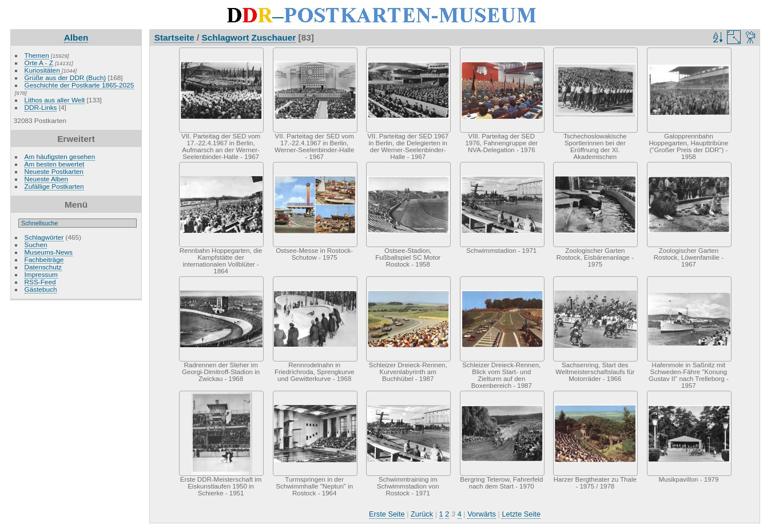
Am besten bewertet (55, 164)
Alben (76, 37)
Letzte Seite (521, 514)
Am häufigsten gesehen (60, 156)
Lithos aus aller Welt (55, 100)
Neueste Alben (47, 179)
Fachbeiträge (44, 259)
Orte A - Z (39, 63)
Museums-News (49, 252)
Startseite (174, 37)
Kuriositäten (43, 70)
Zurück (422, 514)
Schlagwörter (44, 237)
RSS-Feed (40, 282)
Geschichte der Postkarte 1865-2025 (80, 85)
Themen (37, 55)
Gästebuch (41, 289)
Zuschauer (274, 37)
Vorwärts (482, 514)
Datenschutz (43, 267)
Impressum (41, 274)
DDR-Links (41, 107)
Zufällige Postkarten (54, 186)
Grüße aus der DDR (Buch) (65, 78)
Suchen (36, 245)
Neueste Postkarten (54, 171)
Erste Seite (387, 514)
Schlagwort (226, 37)
